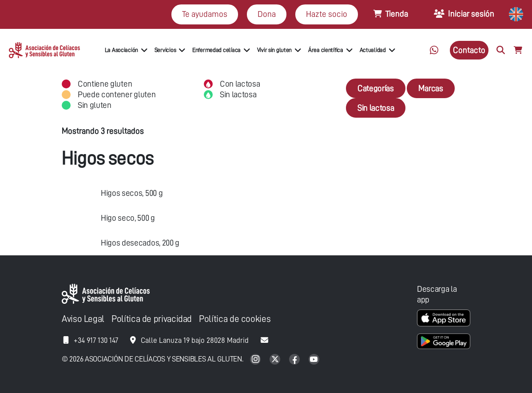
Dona (267, 14)
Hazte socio (327, 14)
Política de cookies (235, 319)
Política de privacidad (152, 319)
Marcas (431, 88)
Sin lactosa (376, 108)
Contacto (469, 50)
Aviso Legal (83, 319)
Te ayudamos (205, 14)
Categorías (376, 88)
